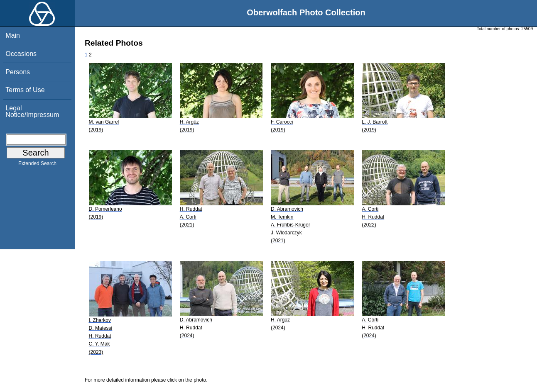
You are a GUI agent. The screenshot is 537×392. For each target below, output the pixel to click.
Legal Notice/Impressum (32, 111)
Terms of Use (25, 90)
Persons (18, 72)
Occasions (21, 54)
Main (13, 35)
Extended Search (37, 165)
